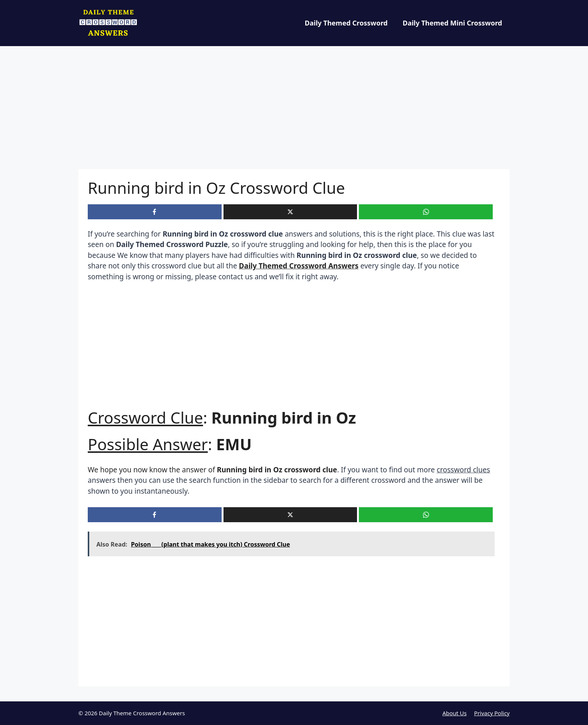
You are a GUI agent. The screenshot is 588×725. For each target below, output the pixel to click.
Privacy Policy (492, 713)
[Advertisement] (294, 114)
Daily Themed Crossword (346, 23)
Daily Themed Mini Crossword (452, 23)
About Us (455, 713)
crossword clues (463, 470)
